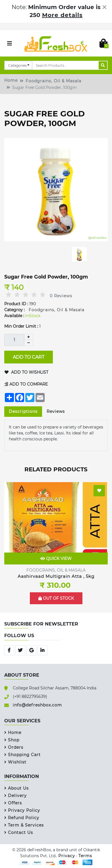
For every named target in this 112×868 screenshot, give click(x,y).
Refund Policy (22, 818)
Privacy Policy (22, 810)
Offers (13, 803)
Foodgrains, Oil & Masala (53, 81)
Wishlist (15, 762)
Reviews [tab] (56, 411)
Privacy (67, 856)
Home (11, 80)
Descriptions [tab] (23, 411)
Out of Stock (56, 598)
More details (62, 15)
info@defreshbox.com (37, 705)
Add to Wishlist (26, 372)
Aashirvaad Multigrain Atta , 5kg (56, 576)
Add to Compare (26, 384)
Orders (14, 747)
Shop (12, 740)
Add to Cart (29, 357)
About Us (16, 788)
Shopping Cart (22, 755)
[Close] (104, 7)
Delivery (15, 796)
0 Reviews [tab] (61, 296)
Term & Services (24, 825)
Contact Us (19, 833)
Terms (85, 856)
